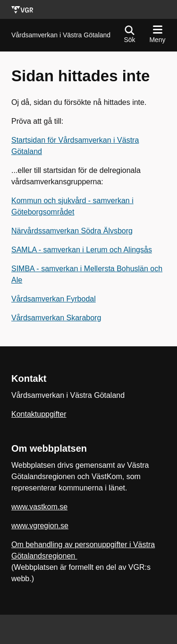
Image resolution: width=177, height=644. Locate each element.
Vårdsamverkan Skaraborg (56, 318)
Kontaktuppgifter (39, 414)
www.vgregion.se (40, 526)
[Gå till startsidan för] (61, 35)
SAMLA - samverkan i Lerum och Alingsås (82, 250)
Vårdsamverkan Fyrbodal (54, 299)
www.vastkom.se (39, 507)
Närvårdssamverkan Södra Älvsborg (72, 231)
